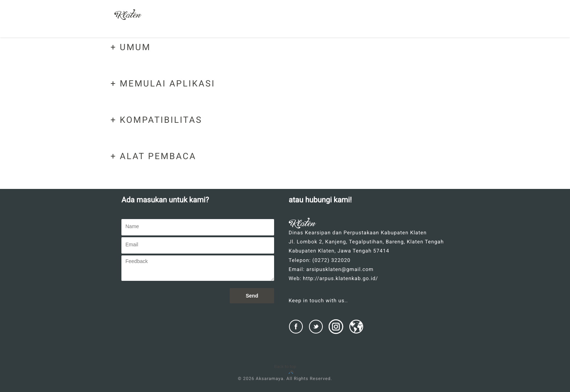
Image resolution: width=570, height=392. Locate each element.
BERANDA (232, 21)
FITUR (304, 21)
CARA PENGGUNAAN (390, 21)
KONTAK (441, 21)
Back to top (285, 367)
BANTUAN (339, 21)
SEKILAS (270, 21)
